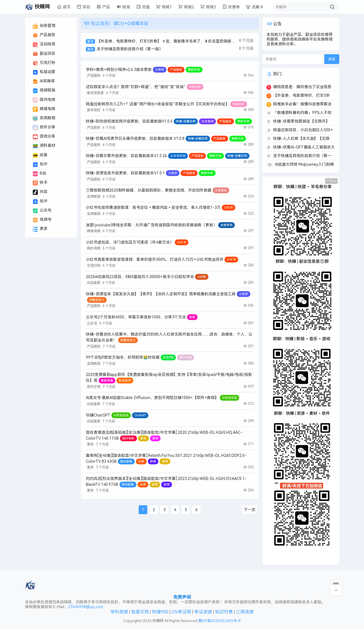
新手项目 (94, 110)
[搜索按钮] (332, 7)
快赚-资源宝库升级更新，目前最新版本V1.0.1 (125, 173)
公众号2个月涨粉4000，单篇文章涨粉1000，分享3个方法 (136, 317)
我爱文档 (140, 612)
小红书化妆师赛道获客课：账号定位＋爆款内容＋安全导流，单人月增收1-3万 (153, 208)
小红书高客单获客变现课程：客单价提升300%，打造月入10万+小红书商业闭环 (155, 260)
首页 (64, 7)
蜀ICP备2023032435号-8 (219, 621)
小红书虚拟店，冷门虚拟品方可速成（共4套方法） (130, 242)
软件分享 (44, 128)
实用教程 (44, 118)
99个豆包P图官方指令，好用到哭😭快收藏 (123, 357)
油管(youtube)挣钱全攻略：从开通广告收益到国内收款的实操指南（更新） (151, 225)
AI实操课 (44, 81)
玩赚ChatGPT (98, 415)
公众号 (42, 211)
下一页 (250, 510)
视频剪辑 (44, 91)
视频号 (42, 220)
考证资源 (203, 612)
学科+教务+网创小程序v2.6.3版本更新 (119, 70)
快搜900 (160, 612)
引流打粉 (44, 63)
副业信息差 (95, 93)
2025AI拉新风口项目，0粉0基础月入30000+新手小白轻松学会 (140, 277)
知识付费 (224, 612)
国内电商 (44, 100)
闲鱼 (40, 155)
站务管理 (44, 26)
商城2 (186, 7)
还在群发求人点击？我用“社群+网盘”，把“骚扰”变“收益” (136, 87)
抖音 (40, 192)
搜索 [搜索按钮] (332, 59)
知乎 (40, 165)
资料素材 (44, 146)
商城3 (208, 7)
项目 (83, 7)
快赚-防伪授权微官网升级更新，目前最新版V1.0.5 (129, 121)
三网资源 (245, 612)
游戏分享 (44, 137)
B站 (39, 174)
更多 (40, 229)
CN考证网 (181, 612)
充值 (143, 7)
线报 (123, 7)
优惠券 (231, 7)
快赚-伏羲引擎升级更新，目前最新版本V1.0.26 (126, 156)
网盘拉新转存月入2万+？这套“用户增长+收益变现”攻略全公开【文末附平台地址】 (158, 104)
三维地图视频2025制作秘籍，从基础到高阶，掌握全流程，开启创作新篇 (149, 190)
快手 (40, 183)
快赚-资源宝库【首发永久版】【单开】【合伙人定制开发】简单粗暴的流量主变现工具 (161, 294)
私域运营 (44, 72)
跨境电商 (44, 109)
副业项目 (44, 54)
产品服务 (44, 35)
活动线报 (44, 44)
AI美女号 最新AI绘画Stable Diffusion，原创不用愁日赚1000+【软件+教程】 (152, 398)
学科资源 (119, 612)
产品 (103, 7)
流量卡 (255, 7)
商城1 (164, 7)
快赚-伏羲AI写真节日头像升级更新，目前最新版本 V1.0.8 (135, 139)
